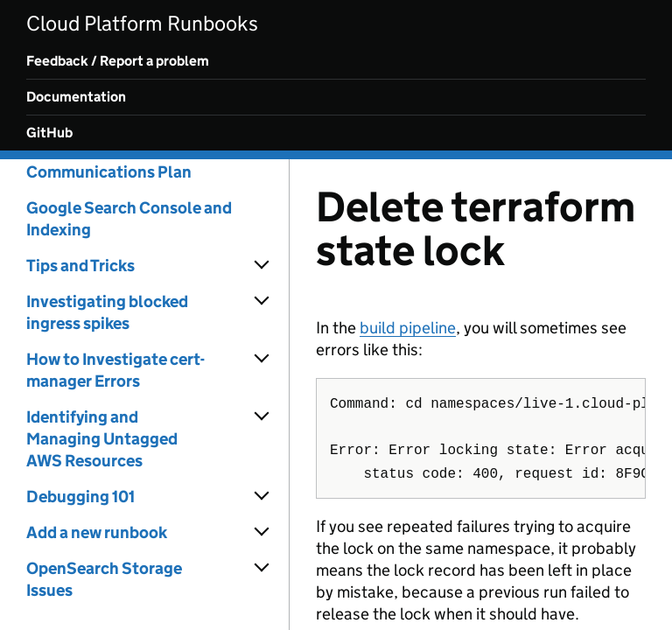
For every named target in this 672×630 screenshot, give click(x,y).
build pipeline (408, 328)
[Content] (481, 395)
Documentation (76, 97)
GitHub (49, 133)
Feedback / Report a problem (118, 61)
